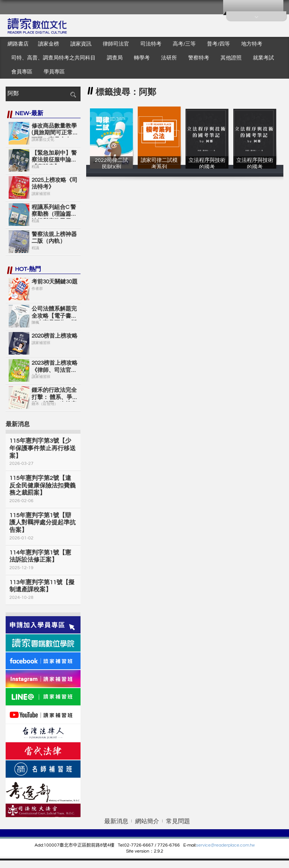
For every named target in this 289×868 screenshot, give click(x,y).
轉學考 (142, 58)
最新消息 (116, 821)
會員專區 (22, 72)
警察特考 (199, 58)
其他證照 (231, 58)
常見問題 (178, 821)
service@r (206, 845)
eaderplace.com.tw (235, 845)
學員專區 (54, 72)
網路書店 (18, 44)
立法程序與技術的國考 (207, 167)
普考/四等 (218, 44)
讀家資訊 (81, 44)
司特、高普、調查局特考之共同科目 (53, 58)
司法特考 (151, 44)
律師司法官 (116, 44)
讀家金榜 (49, 44)
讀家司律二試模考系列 (159, 167)
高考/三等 (184, 44)
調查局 (115, 58)
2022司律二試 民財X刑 (111, 167)
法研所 (169, 58)
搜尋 (73, 95)
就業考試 (263, 58)
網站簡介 (147, 821)
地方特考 (252, 44)
